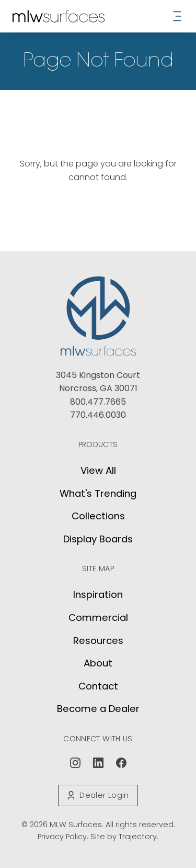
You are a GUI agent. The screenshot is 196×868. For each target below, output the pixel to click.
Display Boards (98, 539)
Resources (98, 641)
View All (98, 470)
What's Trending (98, 493)
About (98, 663)
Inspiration (98, 594)
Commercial (98, 617)
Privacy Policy (62, 837)
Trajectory (138, 837)
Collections (98, 516)
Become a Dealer (98, 709)
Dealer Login (98, 795)
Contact (98, 686)
